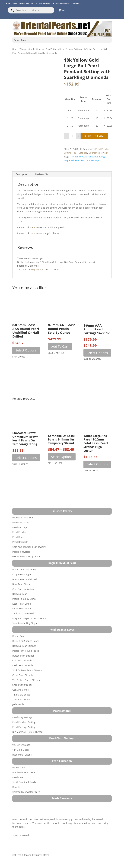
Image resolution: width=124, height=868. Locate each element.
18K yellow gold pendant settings (88, 157)
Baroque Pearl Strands (24, 646)
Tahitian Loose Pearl (23, 613)
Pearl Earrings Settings (24, 727)
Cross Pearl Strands (23, 675)
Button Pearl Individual (25, 579)
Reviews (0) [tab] (41, 174)
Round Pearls (19, 636)
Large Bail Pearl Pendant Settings (82, 160)
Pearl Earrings (20, 527)
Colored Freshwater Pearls (26, 792)
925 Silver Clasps (21, 745)
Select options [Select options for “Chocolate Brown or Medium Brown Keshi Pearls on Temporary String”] (26, 458)
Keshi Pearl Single (22, 604)
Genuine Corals (21, 690)
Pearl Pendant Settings (24, 722)
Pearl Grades (19, 767)
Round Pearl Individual (24, 570)
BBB (8, 4)
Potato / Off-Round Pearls (26, 651)
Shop (22, 49)
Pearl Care (18, 777)
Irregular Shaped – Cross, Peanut (30, 618)
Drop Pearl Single (22, 574)
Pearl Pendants (20, 532)
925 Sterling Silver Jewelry (26, 557)
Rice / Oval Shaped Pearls (26, 641)
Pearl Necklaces (21, 522)
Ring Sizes (18, 787)
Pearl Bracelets (20, 542)
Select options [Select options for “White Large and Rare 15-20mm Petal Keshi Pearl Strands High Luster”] (97, 464)
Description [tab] (22, 174)
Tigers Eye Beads (21, 695)
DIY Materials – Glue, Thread (27, 732)
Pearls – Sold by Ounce (24, 599)
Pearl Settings (52, 49)
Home (15, 49)
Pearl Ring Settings (22, 717)
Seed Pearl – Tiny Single (25, 623)
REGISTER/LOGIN (61, 4)
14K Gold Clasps (21, 750)
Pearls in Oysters (21, 552)
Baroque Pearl (20, 594)
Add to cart (95, 136)
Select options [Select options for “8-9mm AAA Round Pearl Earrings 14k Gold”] (97, 353)
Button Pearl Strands (23, 656)
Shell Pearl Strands (22, 685)
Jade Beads (18, 704)
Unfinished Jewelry (35, 49)
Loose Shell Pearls (22, 608)
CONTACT (76, 4)
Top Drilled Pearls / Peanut (27, 680)
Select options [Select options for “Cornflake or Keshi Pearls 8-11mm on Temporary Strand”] (62, 457)
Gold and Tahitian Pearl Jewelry (29, 547)
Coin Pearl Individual (23, 589)
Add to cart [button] (60, 346)
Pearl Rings (18, 537)
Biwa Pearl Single (21, 584)
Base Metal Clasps (22, 755)
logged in (36, 270)
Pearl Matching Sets (23, 518)
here (32, 227)
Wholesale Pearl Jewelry (25, 772)
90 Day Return (43, 4)
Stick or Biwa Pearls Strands (27, 670)
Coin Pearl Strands (22, 660)
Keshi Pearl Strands (23, 665)
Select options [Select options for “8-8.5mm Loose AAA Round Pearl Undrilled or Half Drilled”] (26, 350)
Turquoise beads (21, 700)
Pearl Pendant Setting (71, 49)
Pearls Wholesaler (23, 4)
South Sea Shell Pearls (24, 782)
